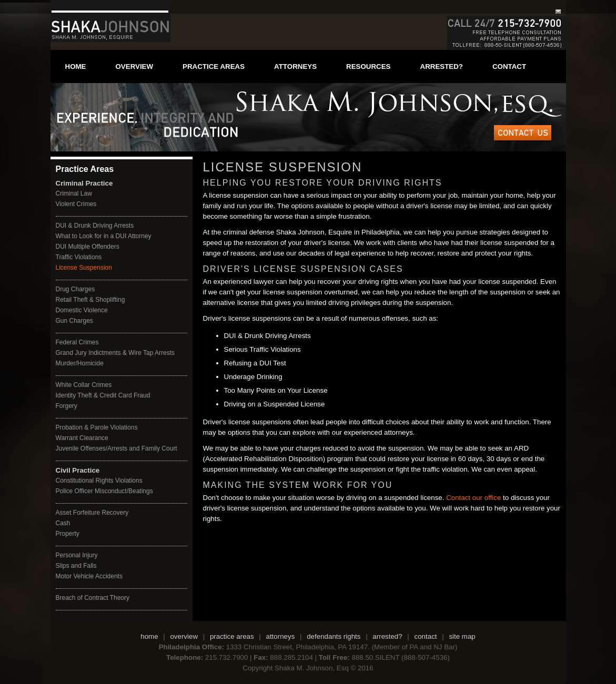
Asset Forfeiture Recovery (92, 513)
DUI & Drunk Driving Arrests (95, 226)
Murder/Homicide (80, 363)
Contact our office (472, 498)
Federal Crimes (77, 342)
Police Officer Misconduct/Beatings (104, 491)
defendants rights (334, 636)
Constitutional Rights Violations (99, 481)
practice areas (214, 67)
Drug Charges (75, 289)
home (76, 67)
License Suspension (84, 268)
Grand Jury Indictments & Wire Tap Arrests (115, 353)
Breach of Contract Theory (93, 598)
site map (462, 636)
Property (68, 534)
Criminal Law (74, 193)
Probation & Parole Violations (97, 427)
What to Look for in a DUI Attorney (104, 236)
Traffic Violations (79, 257)
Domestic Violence (82, 310)
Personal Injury (77, 555)
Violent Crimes (76, 204)
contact (509, 67)
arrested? (442, 67)
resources (368, 67)
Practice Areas (85, 169)
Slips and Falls (76, 566)
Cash (63, 523)
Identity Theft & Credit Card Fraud (103, 395)
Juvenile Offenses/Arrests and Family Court (117, 448)
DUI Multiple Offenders (88, 247)
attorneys (295, 67)
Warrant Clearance (82, 438)
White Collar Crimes (84, 385)
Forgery (67, 406)
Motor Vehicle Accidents (89, 576)
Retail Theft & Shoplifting (90, 300)
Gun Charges (74, 321)
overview (135, 67)
